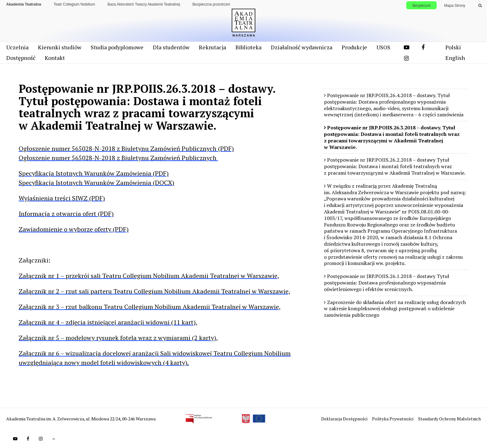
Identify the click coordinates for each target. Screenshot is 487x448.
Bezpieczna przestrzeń (211, 4)
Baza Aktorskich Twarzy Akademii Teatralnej (144, 4)
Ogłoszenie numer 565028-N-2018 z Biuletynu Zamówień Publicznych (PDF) (126, 148)
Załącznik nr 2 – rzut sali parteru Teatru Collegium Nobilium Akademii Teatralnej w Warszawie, (155, 291)
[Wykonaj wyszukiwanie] (480, 6)
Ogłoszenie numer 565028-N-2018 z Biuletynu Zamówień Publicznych (118, 158)
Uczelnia (17, 47)
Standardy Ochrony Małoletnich (449, 419)
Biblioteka (248, 47)
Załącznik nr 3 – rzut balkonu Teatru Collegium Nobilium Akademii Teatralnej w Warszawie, (150, 307)
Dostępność (21, 58)
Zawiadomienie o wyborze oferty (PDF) (74, 229)
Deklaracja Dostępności (345, 419)
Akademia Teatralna (24, 4)
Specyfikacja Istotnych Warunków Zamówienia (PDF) (94, 173)
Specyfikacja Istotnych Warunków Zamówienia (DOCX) (96, 183)
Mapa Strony (455, 6)
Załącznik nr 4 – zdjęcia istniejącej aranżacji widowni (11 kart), (108, 322)
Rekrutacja (212, 47)
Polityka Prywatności (393, 419)
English (455, 58)
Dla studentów (171, 47)
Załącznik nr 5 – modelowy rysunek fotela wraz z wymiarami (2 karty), (118, 338)
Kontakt (55, 58)
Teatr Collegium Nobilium (74, 4)
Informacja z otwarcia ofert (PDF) (66, 214)
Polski (453, 47)
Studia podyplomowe (117, 47)
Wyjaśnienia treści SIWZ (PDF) (62, 198)
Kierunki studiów (60, 47)
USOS (383, 47)
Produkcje (354, 47)
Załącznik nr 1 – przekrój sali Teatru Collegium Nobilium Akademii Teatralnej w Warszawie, (149, 276)
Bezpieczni (421, 6)
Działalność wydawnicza (302, 47)
